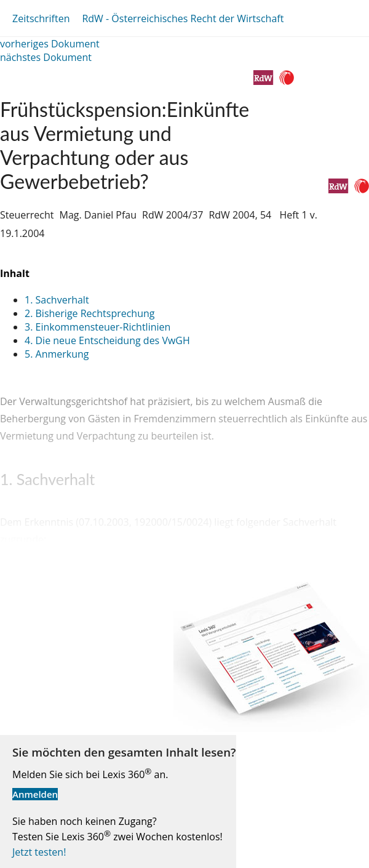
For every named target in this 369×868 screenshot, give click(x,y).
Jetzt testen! (39, 852)
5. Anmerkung (57, 354)
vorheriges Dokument (50, 44)
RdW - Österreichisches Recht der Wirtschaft (183, 18)
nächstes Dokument (46, 57)
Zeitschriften (41, 18)
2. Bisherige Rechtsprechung (89, 313)
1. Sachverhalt (57, 300)
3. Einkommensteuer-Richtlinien (97, 327)
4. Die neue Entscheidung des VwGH (107, 340)
